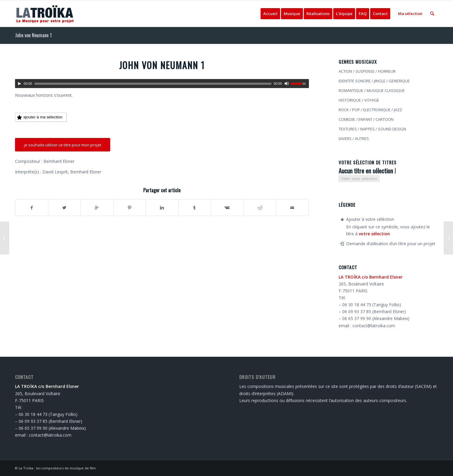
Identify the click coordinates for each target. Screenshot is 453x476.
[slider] (153, 84)
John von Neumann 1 (33, 35)
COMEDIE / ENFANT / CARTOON (366, 119)
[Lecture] (20, 84)
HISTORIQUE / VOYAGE (359, 100)
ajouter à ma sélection (40, 117)
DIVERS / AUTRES (354, 139)
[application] (162, 84)
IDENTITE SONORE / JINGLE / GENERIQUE (374, 81)
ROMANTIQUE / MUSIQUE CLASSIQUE (372, 90)
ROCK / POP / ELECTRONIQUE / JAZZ (370, 110)
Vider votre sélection (359, 179)
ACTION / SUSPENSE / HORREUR (367, 71)
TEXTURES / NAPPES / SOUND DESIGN (372, 129)
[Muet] (287, 84)
